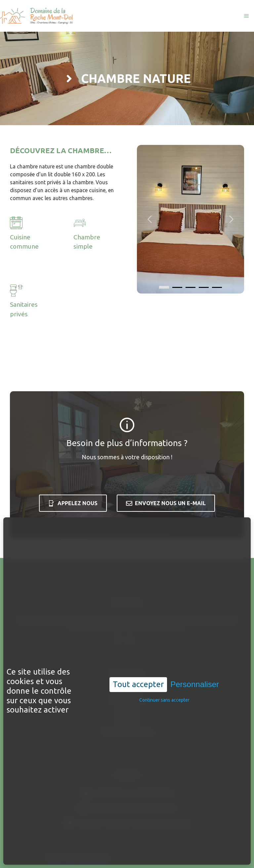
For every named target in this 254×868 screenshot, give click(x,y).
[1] (177, 287)
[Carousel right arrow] (231, 219)
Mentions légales (130, 858)
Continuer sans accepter (164, 666)
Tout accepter (138, 651)
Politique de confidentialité (180, 858)
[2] (190, 287)
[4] (217, 287)
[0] (164, 287)
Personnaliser (195, 651)
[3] (204, 287)
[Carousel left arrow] (150, 219)
